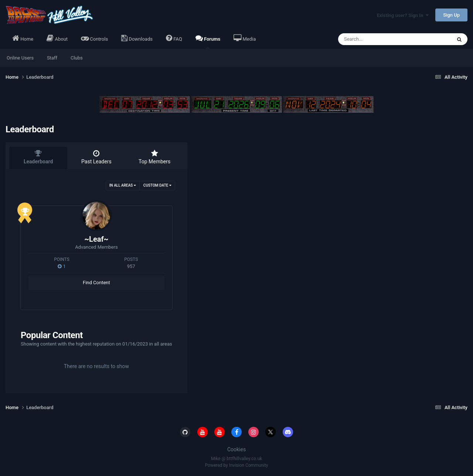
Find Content (96, 283)
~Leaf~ (96, 239)
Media (245, 38)
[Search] (376, 39)
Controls (94, 38)
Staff (52, 58)
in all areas (123, 185)
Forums (208, 42)
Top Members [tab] (155, 157)
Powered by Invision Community (237, 465)
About (57, 38)
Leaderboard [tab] (38, 157)
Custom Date (157, 185)
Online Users (20, 58)
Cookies (236, 449)
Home (23, 38)
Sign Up (451, 15)
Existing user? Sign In (403, 15)
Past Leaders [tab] (96, 157)
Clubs (77, 58)
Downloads (137, 38)
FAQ (174, 38)
